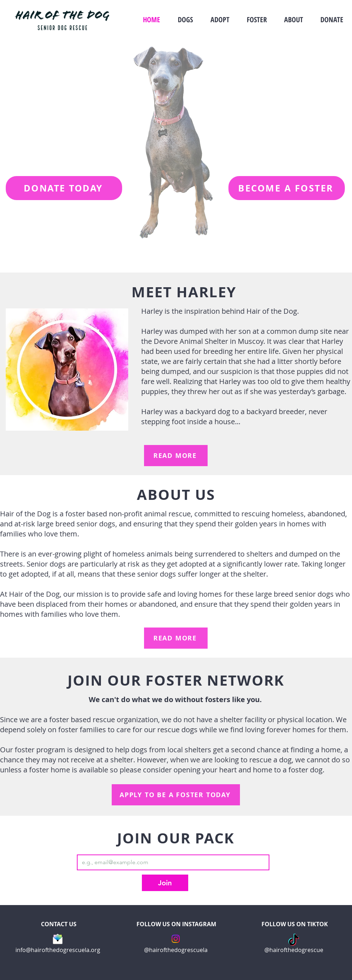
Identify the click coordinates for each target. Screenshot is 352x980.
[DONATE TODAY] (64, 188)
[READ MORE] (176, 456)
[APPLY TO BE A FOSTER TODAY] (176, 795)
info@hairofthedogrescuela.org (58, 950)
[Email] (171, 862)
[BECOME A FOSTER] (287, 188)
